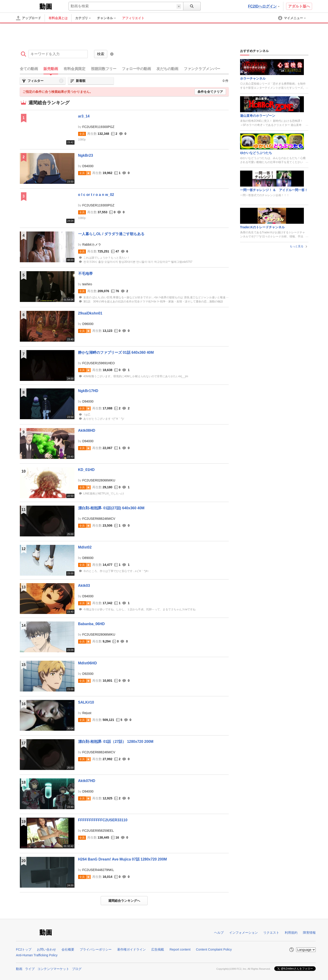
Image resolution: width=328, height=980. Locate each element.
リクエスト (271, 933)
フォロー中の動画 (136, 69)
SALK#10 (86, 702)
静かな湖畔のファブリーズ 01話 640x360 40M (116, 352)
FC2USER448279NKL (98, 870)
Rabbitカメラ (92, 244)
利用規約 (291, 933)
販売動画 (51, 69)
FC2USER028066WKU (99, 480)
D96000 (88, 324)
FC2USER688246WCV (99, 519)
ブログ (77, 969)
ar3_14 (84, 116)
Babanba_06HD (91, 624)
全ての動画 (29, 69)
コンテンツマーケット (53, 969)
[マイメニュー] (292, 18)
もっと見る (299, 246)
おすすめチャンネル (254, 51)
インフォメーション (243, 933)
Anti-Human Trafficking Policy (37, 955)
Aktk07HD (87, 781)
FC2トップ (24, 949)
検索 (101, 54)
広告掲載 (158, 949)
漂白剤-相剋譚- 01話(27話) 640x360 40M (111, 508)
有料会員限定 (74, 69)
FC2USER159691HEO (98, 363)
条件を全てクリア (210, 92)
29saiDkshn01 (90, 313)
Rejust (87, 713)
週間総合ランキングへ (124, 901)
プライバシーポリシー (96, 949)
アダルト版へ (299, 6)
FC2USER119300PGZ (98, 127)
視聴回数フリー (104, 69)
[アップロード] (28, 18)
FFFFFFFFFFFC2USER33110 (103, 820)
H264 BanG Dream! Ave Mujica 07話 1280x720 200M (123, 859)
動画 (19, 969)
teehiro (87, 284)
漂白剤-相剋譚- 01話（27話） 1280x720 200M (116, 742)
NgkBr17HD (88, 391)
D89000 (88, 558)
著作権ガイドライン (131, 949)
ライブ (30, 969)
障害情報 (309, 933)
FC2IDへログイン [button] (264, 6)
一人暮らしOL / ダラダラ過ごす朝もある (111, 234)
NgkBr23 (86, 155)
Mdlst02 (85, 547)
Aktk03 (84, 586)
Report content (180, 949)
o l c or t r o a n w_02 (96, 195)
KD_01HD (86, 470)
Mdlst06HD (88, 663)
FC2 (27, 6)
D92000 (88, 674)
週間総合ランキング (49, 103)
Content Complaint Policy (214, 949)
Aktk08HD (87, 430)
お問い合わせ (46, 949)
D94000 (88, 166)
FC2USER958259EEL (98, 831)
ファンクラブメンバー (202, 69)
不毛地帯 (85, 274)
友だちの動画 (167, 69)
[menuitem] (85, 18)
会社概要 (68, 949)
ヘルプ (219, 933)
